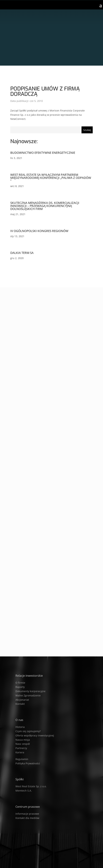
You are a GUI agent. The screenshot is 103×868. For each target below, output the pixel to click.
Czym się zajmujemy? (28, 731)
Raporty (20, 687)
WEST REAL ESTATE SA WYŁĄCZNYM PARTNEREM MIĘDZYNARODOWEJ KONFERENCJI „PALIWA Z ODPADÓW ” (51, 178)
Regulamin (22, 759)
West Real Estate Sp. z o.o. (31, 786)
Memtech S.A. (24, 791)
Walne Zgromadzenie (28, 695)
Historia (20, 727)
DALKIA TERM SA (22, 253)
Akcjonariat (22, 700)
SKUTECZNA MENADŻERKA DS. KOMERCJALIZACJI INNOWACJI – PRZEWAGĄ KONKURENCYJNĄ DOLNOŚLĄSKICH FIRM (45, 206)
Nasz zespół (23, 744)
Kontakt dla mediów (27, 818)
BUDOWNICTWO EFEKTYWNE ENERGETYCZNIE (43, 153)
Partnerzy (21, 748)
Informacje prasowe (27, 814)
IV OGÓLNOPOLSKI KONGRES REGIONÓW (39, 231)
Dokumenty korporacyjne (30, 691)
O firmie (20, 683)
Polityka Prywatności (28, 763)
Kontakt (20, 704)
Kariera (20, 752)
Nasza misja (23, 740)
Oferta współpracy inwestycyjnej (35, 735)
